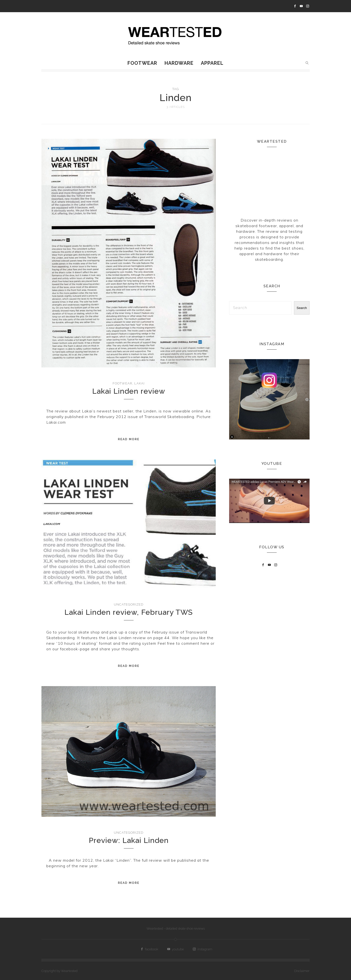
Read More (129, 439)
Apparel (212, 63)
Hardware (179, 63)
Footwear (142, 63)
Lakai (139, 383)
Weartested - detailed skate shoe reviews (176, 929)
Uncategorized (129, 604)
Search (302, 308)
